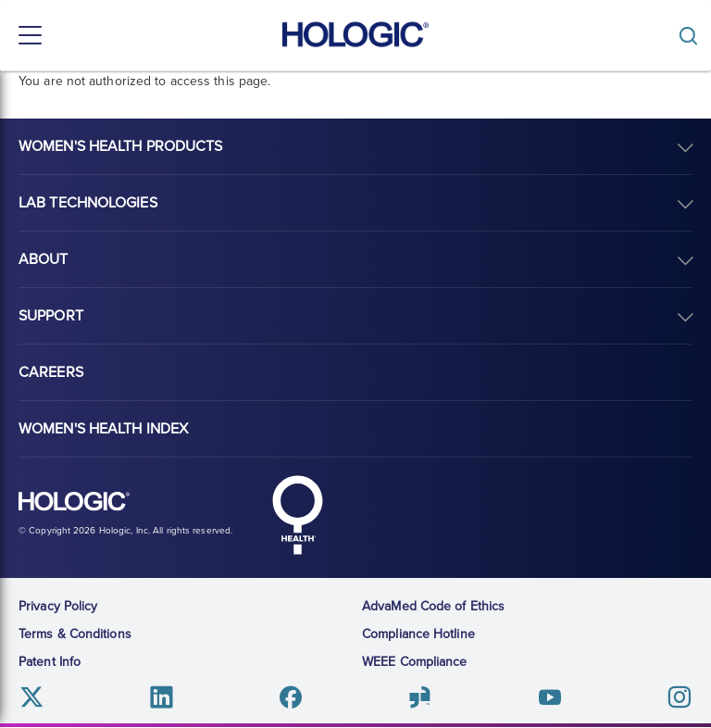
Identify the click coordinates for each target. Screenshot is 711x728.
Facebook (291, 697)
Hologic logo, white (74, 502)
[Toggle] (692, 36)
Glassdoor (420, 697)
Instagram (679, 697)
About (44, 259)
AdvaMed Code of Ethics (433, 606)
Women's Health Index (103, 429)
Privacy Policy (58, 606)
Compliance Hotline (418, 634)
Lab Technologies (88, 203)
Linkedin (162, 697)
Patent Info (50, 662)
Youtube (549, 697)
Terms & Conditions (75, 634)
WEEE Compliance (415, 662)
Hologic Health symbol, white (297, 515)
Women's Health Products (120, 146)
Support (51, 316)
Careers (51, 372)
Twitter (32, 697)
